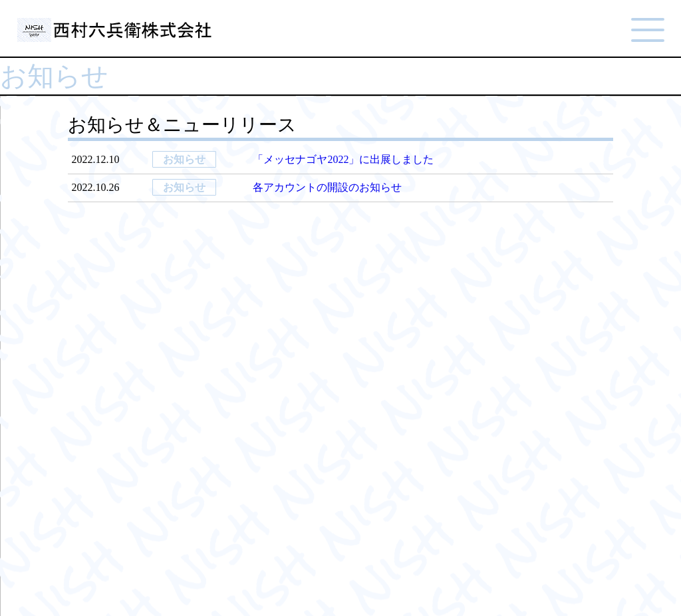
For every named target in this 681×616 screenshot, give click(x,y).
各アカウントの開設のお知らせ (327, 187)
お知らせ (184, 159)
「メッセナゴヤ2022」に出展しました (343, 159)
